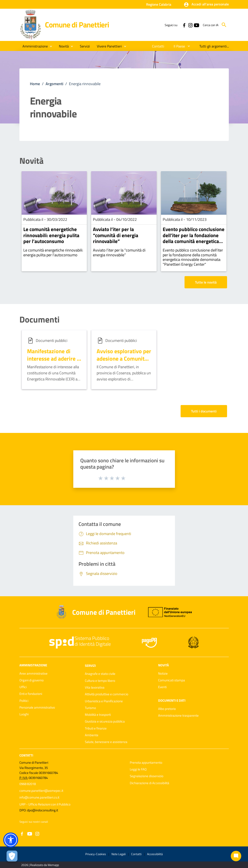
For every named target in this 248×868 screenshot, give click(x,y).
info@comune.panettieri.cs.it (39, 797)
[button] (206, 5)
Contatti (26, 755)
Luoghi (24, 714)
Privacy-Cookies (96, 854)
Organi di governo (32, 680)
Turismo (90, 708)
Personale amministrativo (37, 707)
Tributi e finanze (96, 728)
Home (35, 84)
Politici (24, 701)
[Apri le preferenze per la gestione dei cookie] (12, 856)
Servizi (90, 665)
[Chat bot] (236, 856)
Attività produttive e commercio (107, 694)
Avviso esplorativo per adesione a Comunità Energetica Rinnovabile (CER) (124, 362)
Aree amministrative (33, 673)
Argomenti (54, 84)
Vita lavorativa (95, 687)
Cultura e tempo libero (100, 681)
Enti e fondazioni (31, 694)
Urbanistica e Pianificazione (104, 701)
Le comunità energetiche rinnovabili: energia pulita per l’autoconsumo (51, 235)
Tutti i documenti (204, 411)
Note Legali (119, 854)
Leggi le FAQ (138, 769)
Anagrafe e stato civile (100, 674)
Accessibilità (155, 854)
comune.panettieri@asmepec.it (41, 791)
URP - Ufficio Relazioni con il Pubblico (45, 804)
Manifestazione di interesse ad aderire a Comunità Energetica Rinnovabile (53, 362)
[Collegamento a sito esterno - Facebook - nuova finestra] (184, 25)
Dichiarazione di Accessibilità (150, 783)
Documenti (39, 320)
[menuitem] (158, 46)
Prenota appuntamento (146, 762)
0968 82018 (28, 784)
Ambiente (92, 735)
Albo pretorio (167, 709)
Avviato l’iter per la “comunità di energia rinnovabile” (116, 235)
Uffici (23, 687)
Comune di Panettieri (77, 25)
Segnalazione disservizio (147, 776)
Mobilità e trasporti (98, 715)
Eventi (162, 687)
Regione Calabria (159, 4)
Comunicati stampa (172, 680)
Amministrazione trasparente (178, 715)
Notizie (163, 673)
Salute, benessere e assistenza (106, 742)
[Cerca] (224, 25)
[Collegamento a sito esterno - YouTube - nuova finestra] (196, 25)
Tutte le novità (206, 282)
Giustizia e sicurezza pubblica (105, 721)
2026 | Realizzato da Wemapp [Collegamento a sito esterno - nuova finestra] (40, 865)
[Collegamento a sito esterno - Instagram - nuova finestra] (190, 25)
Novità (32, 161)
